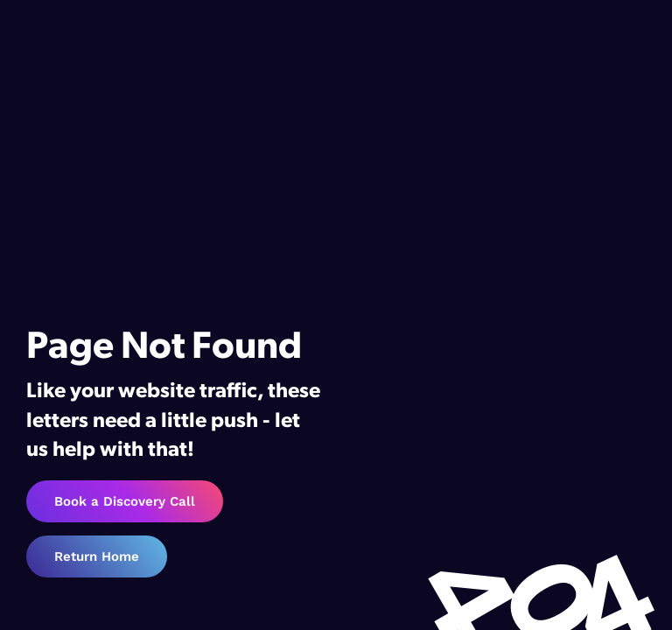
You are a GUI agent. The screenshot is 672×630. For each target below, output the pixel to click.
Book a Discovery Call (125, 501)
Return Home (97, 556)
